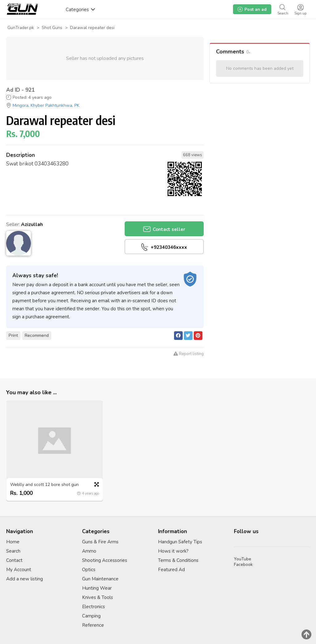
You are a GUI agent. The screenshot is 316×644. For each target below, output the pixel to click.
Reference (93, 625)
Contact (14, 560)
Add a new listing (25, 579)
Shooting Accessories (105, 560)
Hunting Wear (97, 588)
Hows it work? (173, 551)
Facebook (243, 565)
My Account (19, 570)
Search (13, 551)
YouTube (243, 559)
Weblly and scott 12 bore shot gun (44, 484)
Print (13, 335)
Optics (89, 570)
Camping (91, 616)
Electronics (94, 607)
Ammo (89, 551)
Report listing (189, 354)
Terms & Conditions (178, 560)
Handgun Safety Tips (180, 542)
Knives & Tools (98, 597)
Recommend (37, 335)
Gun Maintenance (100, 579)
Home (13, 542)
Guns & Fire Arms (100, 542)
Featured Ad (171, 570)
